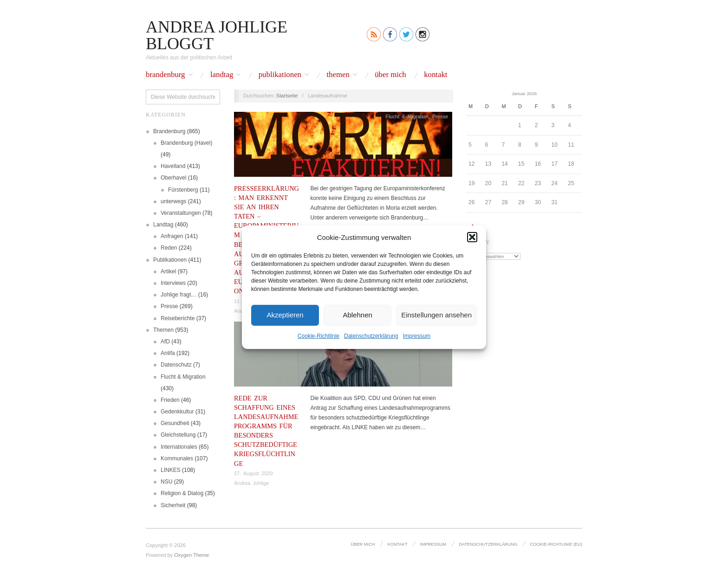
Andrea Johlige (251, 483)
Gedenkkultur (177, 412)
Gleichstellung (178, 435)
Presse (169, 306)
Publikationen (280, 75)
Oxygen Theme (192, 555)
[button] (472, 237)
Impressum (417, 335)
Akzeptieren (285, 315)
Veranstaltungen (181, 213)
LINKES (171, 470)
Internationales (179, 447)
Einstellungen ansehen (436, 315)
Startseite (287, 96)
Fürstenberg (183, 190)
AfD (165, 342)
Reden (169, 248)
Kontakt (435, 75)
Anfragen (172, 236)
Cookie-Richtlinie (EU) (556, 544)
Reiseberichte (178, 318)
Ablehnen (357, 315)
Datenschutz (176, 365)
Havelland (173, 166)
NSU (166, 482)
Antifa (168, 353)
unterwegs (173, 201)
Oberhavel (173, 178)
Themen (338, 75)
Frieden (170, 400)
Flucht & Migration (183, 377)
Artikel (168, 271)
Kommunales (177, 458)
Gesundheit (175, 423)
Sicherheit (173, 505)
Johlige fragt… (179, 295)
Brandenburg (166, 75)
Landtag (222, 75)
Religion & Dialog (182, 493)
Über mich (390, 75)
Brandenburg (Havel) (186, 143)
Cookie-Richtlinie (318, 335)
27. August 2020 (253, 473)
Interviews (173, 283)
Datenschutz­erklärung (371, 335)
